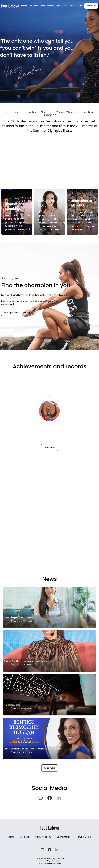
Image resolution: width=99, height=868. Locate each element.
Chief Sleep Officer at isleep (18, 617)
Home (24, 6)
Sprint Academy (47, 6)
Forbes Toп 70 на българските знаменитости (26, 661)
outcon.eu (55, 861)
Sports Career (62, 6)
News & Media (76, 6)
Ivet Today (34, 6)
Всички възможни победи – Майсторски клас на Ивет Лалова (33, 749)
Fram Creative (55, 863)
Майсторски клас (12, 705)
